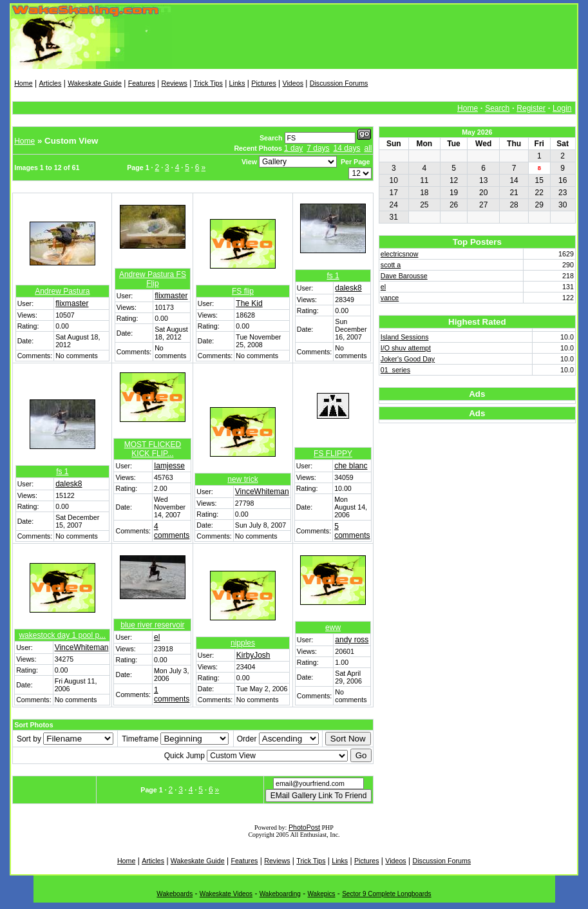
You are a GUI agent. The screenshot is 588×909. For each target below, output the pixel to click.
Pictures (264, 83)
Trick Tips (208, 83)
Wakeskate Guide (95, 83)
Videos (293, 83)
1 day (293, 148)
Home (23, 83)
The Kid (249, 303)
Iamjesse (169, 466)
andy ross (352, 640)
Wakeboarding (280, 894)
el (157, 637)
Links (237, 83)
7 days (318, 148)
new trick (242, 479)
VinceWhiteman (262, 492)
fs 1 (333, 276)
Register (531, 108)
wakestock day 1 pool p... (62, 635)
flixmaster (72, 303)
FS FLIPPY (333, 454)
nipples (243, 643)
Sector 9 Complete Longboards (386, 894)
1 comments (172, 694)
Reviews (175, 83)
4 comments (172, 531)
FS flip (243, 291)
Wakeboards (175, 894)
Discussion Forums (339, 83)
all (368, 148)
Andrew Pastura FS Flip (153, 279)
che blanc (351, 466)
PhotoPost (304, 827)
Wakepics (322, 894)
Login (562, 108)
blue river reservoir (152, 625)
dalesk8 (348, 288)
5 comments (352, 531)
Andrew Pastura (62, 291)
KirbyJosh (253, 655)
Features (142, 83)
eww (333, 627)
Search (497, 108)
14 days (347, 148)
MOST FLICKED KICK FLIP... (153, 449)
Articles (50, 83)
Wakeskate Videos (226, 894)
